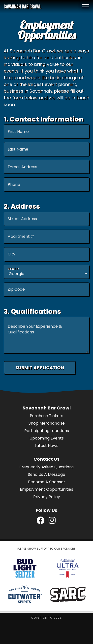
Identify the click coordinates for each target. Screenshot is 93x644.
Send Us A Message (46, 474)
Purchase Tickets (46, 416)
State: (13, 269)
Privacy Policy (47, 497)
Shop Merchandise (47, 423)
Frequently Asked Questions (46, 467)
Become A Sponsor (47, 482)
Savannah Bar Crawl (22, 7)
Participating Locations (47, 431)
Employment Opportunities (46, 489)
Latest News (46, 446)
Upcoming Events (47, 438)
